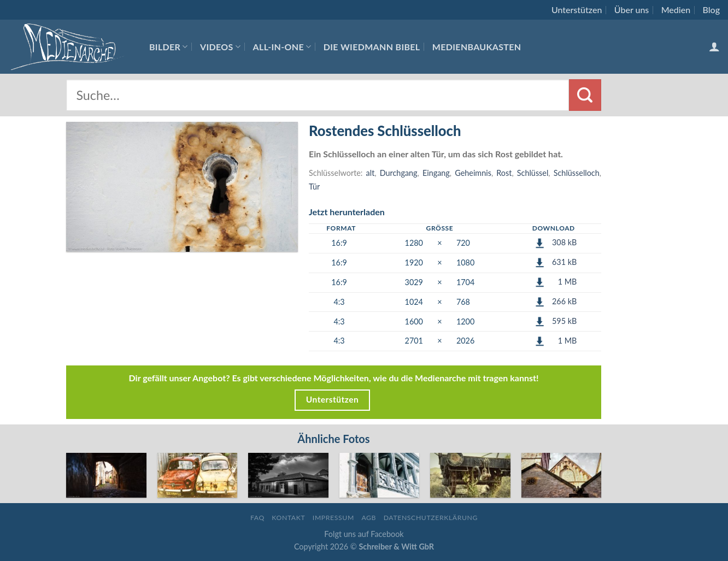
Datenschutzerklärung (431, 518)
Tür (314, 187)
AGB (369, 518)
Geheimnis (473, 173)
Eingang (436, 173)
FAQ (257, 518)
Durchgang (399, 173)
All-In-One (282, 47)
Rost (504, 173)
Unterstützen (577, 10)
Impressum (333, 518)
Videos (220, 47)
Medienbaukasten (477, 47)
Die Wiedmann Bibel (372, 47)
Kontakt (288, 518)
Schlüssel (533, 173)
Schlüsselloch (577, 173)
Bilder (169, 47)
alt (371, 173)
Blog (711, 10)
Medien (676, 10)
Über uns (632, 10)
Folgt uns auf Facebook (364, 534)
